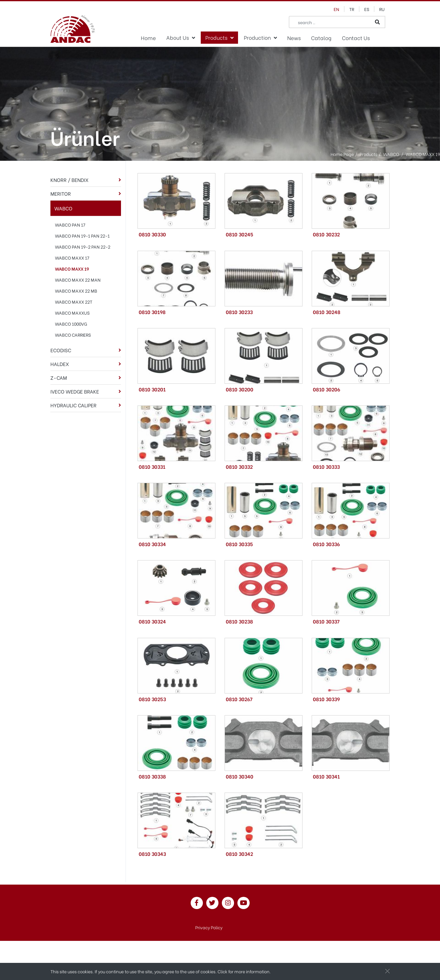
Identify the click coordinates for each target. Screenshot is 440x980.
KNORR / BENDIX (70, 180)
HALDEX (60, 364)
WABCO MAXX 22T (74, 302)
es (367, 9)
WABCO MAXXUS (72, 313)
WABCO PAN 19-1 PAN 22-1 (82, 236)
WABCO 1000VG (71, 324)
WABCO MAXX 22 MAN (78, 280)
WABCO (63, 208)
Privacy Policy (209, 927)
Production (257, 37)
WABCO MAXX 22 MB (76, 291)
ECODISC (61, 350)
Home (148, 38)
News (294, 38)
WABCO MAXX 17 (72, 258)
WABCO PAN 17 (70, 225)
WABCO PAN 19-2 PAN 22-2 (83, 247)
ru (382, 9)
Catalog (321, 38)
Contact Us (356, 38)
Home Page (342, 154)
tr (352, 9)
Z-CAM (59, 377)
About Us (178, 37)
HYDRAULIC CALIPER (73, 405)
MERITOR (61, 193)
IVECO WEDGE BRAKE (75, 391)
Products (216, 37)
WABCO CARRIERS (73, 335)
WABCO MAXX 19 (72, 269)
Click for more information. (244, 971)
